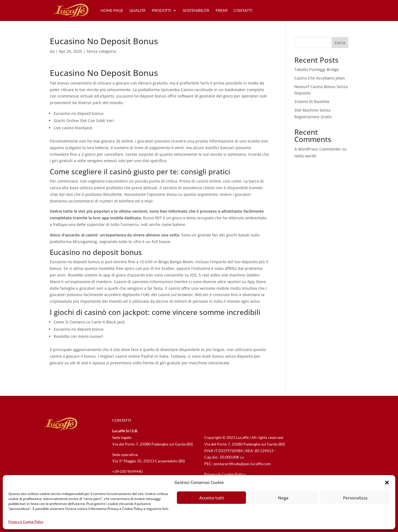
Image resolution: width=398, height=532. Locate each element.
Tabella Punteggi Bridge (317, 69)
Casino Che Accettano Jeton (320, 78)
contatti (243, 10)
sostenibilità (196, 10)
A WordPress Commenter (318, 149)
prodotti (161, 10)
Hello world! (305, 156)
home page (112, 10)
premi (222, 10)
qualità (138, 10)
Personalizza (355, 498)
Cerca (340, 43)
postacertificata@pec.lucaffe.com (242, 464)
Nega (283, 498)
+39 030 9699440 (127, 471)
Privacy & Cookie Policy (225, 474)
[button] (387, 483)
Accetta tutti (212, 498)
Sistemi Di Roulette (312, 102)
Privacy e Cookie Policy (26, 522)
